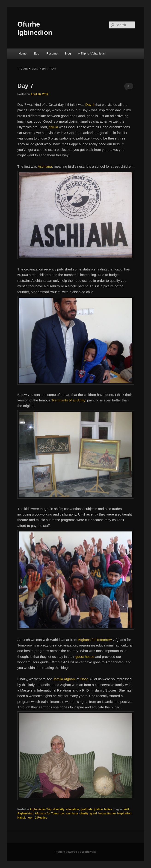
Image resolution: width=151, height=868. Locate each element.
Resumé (52, 53)
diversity (59, 809)
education (73, 809)
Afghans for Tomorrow (95, 640)
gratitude (86, 809)
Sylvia (53, 127)
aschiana (72, 813)
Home (22, 53)
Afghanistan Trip (41, 809)
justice (98, 809)
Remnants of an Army (69, 400)
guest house (85, 657)
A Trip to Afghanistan (92, 53)
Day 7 (25, 86)
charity (84, 813)
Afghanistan (25, 813)
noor (30, 818)
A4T (127, 809)
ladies (108, 809)
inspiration (124, 813)
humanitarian (107, 813)
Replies (41, 818)
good (93, 813)
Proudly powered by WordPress (75, 852)
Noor (84, 679)
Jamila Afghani (64, 679)
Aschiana (45, 166)
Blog (68, 53)
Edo (37, 53)
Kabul (21, 818)
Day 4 (90, 105)
